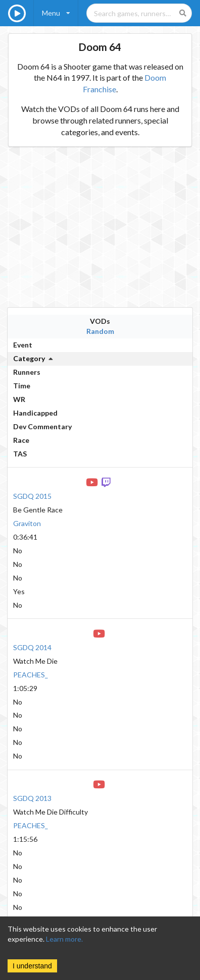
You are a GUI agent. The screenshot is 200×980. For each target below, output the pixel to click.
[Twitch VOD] (107, 481)
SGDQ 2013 (32, 798)
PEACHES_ (31, 675)
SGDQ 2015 (32, 496)
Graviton (27, 523)
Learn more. (64, 939)
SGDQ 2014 (32, 647)
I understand (32, 966)
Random (100, 331)
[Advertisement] (95, 227)
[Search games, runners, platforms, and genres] (139, 13)
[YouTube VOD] (93, 481)
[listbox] (56, 13)
